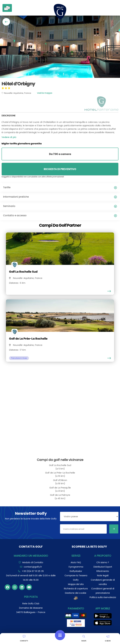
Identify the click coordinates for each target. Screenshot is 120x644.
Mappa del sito (76, 584)
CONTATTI (24, 639)
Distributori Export (103, 567)
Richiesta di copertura (76, 589)
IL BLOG (108, 639)
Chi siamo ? (103, 562)
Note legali (103, 575)
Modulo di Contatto (33, 562)
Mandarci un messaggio (31, 556)
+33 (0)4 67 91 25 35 (33, 571)
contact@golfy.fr (33, 567)
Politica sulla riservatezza (103, 597)
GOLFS (84, 639)
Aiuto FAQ (76, 562)
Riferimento (103, 571)
